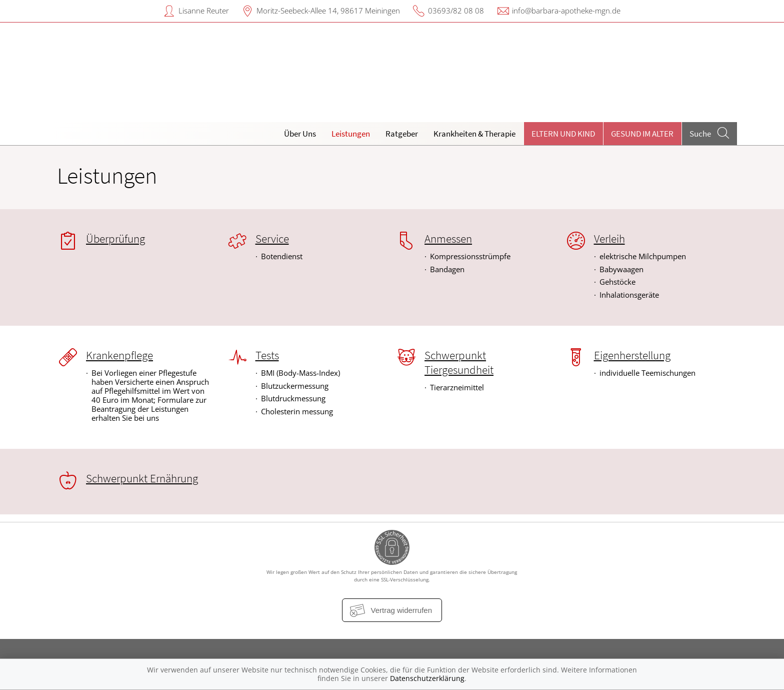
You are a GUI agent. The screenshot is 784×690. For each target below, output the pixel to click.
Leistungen (351, 134)
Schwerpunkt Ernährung (142, 478)
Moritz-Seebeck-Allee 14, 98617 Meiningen (328, 11)
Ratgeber (402, 134)
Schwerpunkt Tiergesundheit (459, 363)
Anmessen (448, 239)
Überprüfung (115, 239)
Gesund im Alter (642, 134)
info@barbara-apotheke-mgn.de (566, 11)
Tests (267, 355)
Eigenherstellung (632, 355)
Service (272, 239)
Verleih (609, 239)
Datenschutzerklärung (427, 678)
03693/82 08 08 (456, 11)
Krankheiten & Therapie (474, 134)
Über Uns (300, 134)
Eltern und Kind (563, 134)
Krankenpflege (119, 355)
